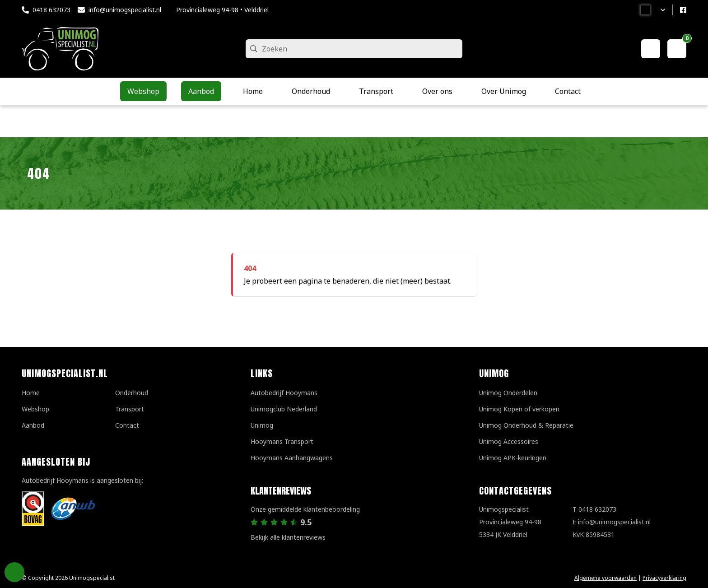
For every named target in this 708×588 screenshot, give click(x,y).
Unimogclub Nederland (284, 409)
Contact (127, 425)
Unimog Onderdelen (508, 393)
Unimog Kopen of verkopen (519, 409)
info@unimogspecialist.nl (125, 10)
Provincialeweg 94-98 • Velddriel (222, 10)
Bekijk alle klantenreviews (288, 537)
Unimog (262, 425)
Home (31, 393)
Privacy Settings (14, 572)
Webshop (35, 409)
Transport (130, 409)
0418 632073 (51, 10)
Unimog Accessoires (509, 441)
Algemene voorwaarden (606, 578)
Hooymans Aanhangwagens (292, 458)
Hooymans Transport (282, 441)
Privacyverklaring (664, 578)
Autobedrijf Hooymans (284, 393)
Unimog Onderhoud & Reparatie (526, 425)
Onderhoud (132, 393)
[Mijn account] (651, 49)
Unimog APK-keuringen (513, 458)
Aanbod (33, 425)
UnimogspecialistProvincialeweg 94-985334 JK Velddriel (510, 522)
